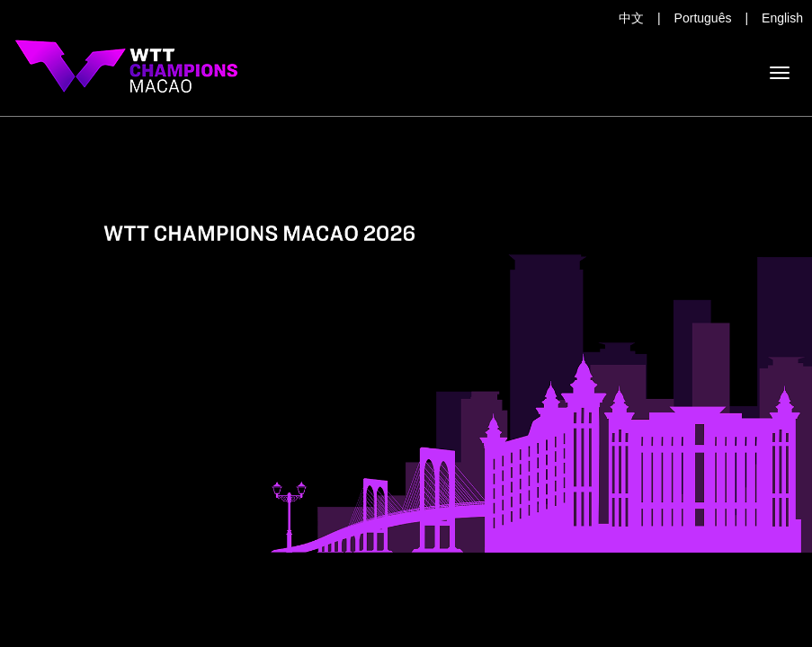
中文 (631, 18)
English (782, 18)
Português (703, 18)
